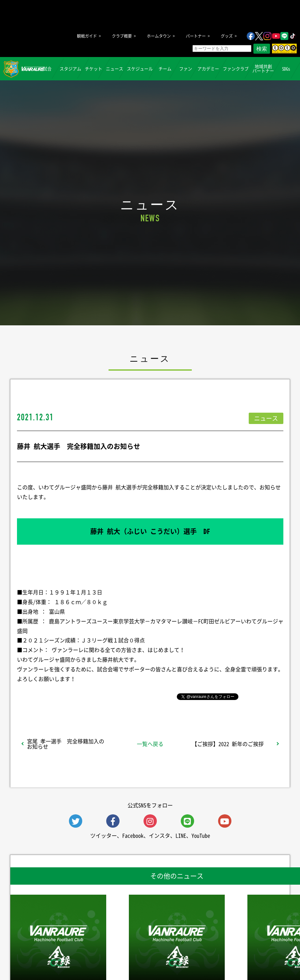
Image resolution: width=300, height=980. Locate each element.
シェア (70, 696)
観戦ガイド (87, 36)
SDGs (286, 68)
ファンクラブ (236, 68)
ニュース (115, 68)
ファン (186, 68)
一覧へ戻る (150, 744)
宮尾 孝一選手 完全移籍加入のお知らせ (66, 744)
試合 (48, 68)
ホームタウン (159, 36)
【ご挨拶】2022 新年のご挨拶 (228, 744)
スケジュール (140, 68)
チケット (94, 68)
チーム (165, 68)
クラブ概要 (122, 36)
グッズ (227, 36)
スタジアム (70, 68)
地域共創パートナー (263, 68)
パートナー (196, 36)
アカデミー (208, 68)
